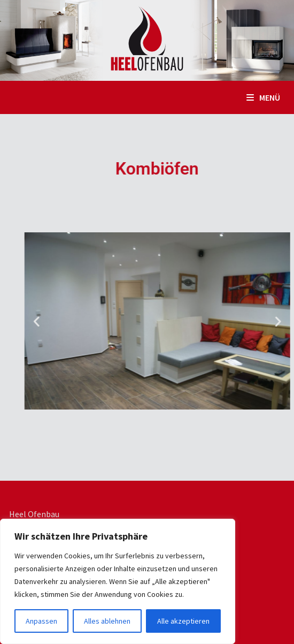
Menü (263, 97)
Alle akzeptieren (183, 621)
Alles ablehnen (107, 621)
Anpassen (41, 621)
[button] (66, 321)
